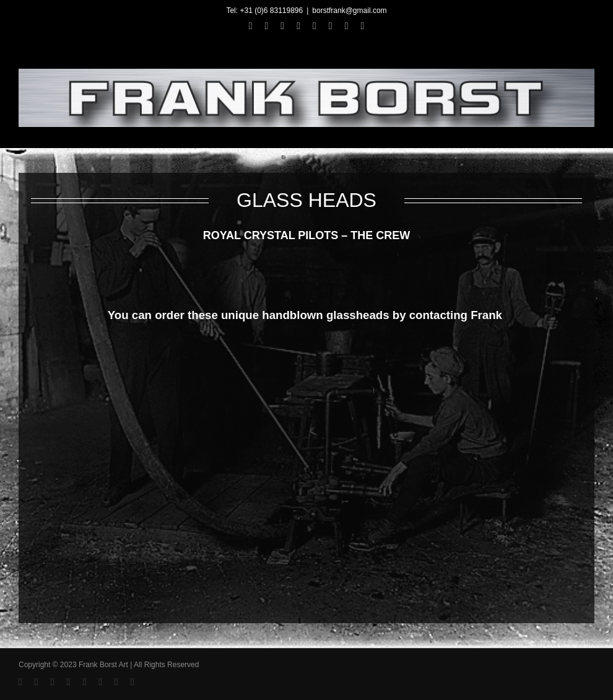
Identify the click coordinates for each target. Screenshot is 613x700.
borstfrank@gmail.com (349, 11)
